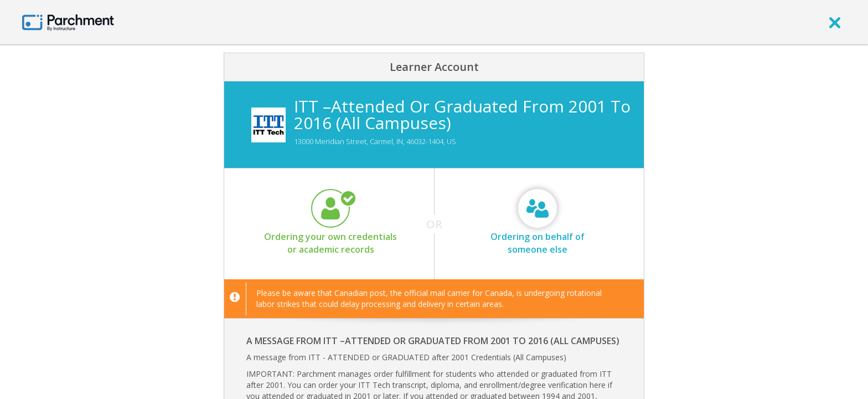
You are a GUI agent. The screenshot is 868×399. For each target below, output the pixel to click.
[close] (835, 22)
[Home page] (68, 22)
